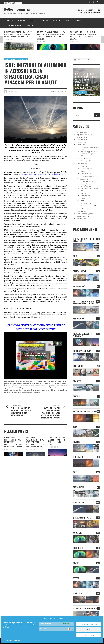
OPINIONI (80, 132)
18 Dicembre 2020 (12, 92)
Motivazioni (80, 164)
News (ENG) (81, 140)
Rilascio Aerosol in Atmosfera (16, 59)
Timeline (79, 145)
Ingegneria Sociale (83, 135)
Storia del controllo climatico (90, 147)
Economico (84, 174)
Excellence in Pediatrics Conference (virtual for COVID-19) (43, 174)
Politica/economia (87, 206)
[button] (100, 619)
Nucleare (84, 196)
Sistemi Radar (85, 181)
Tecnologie (80, 179)
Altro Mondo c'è (82, 216)
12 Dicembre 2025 (53, 447)
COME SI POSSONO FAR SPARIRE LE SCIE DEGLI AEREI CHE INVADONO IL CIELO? (57, 441)
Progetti (83, 158)
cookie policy (17, 640)
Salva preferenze (88, 635)
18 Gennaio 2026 (31, 449)
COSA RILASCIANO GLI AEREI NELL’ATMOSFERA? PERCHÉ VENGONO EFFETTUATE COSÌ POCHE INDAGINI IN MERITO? (35, 442)
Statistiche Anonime (88, 624)
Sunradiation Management (89, 188)
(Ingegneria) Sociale (87, 176)
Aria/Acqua (84, 169)
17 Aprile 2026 (41, 42)
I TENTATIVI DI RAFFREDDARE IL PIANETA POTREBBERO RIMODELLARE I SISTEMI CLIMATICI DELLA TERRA (13, 442)
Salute (83, 208)
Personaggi (84, 161)
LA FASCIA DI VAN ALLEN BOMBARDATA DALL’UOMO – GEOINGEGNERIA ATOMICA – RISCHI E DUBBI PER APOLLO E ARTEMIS (52, 35)
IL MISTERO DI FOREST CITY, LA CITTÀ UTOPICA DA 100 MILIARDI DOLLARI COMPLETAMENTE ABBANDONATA (18, 34)
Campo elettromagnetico (85, 214)
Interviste (80, 142)
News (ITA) (80, 137)
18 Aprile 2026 (8, 39)
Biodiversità (85, 203)
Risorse (83, 171)
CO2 (82, 193)
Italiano (10, 3)
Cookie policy (7, 640)
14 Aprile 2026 (8, 449)
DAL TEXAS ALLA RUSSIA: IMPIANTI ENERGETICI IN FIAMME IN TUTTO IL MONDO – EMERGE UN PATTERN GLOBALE (83, 35)
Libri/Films (80, 211)
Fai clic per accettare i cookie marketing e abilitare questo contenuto (36, 356)
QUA (12, 308)
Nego (88, 630)
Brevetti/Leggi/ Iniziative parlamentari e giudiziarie (86, 302)
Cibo (82, 166)
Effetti (79, 201)
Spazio (83, 198)
